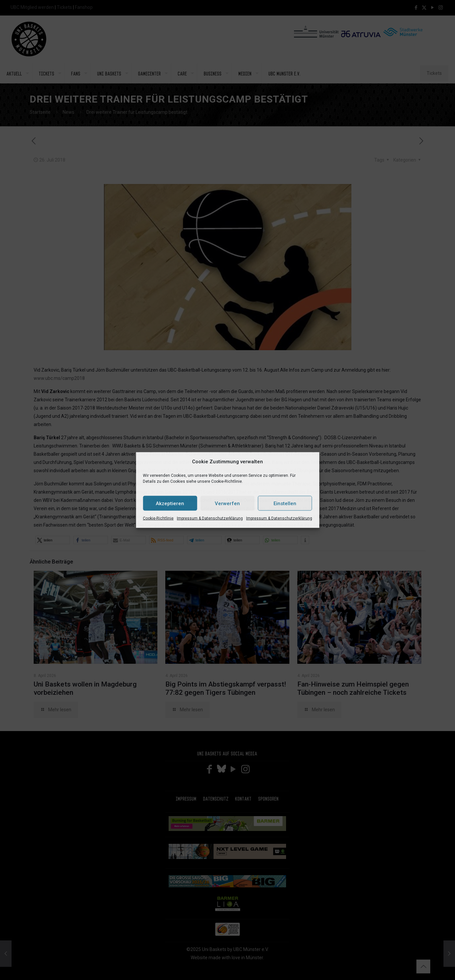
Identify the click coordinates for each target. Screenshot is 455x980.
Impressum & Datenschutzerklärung (210, 518)
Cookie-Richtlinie (158, 518)
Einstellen (285, 503)
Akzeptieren (170, 503)
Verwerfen (227, 503)
